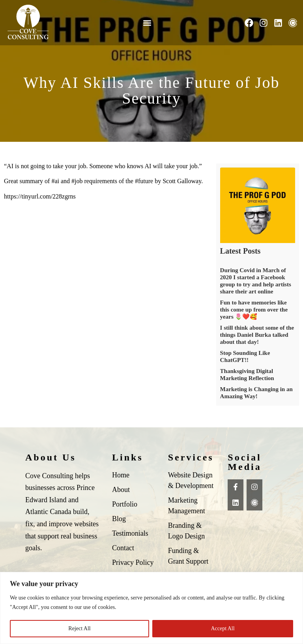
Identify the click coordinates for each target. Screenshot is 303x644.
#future (144, 181)
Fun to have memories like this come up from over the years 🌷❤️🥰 (254, 310)
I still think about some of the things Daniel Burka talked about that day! (257, 335)
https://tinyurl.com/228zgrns (40, 196)
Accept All (223, 628)
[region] (151, 608)
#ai (55, 181)
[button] (147, 23)
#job (77, 181)
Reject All (79, 628)
